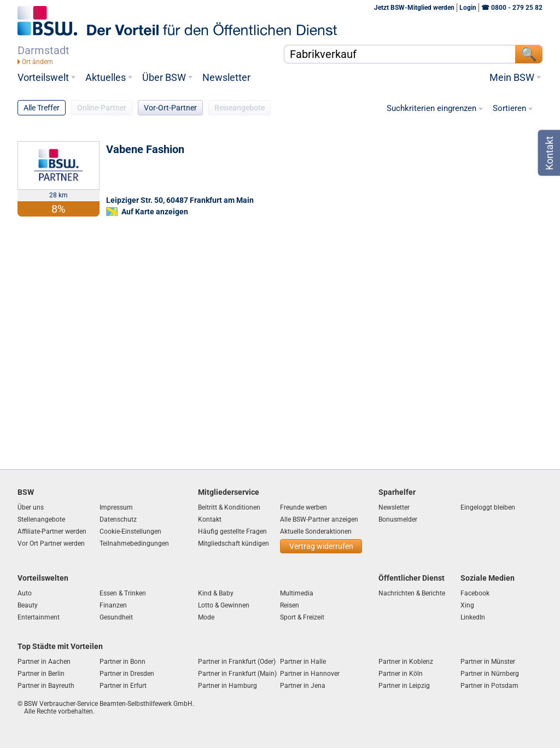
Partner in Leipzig (404, 686)
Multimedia (297, 593)
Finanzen (113, 605)
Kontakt (210, 519)
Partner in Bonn (122, 662)
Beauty (28, 605)
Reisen (290, 605)
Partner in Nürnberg (490, 674)
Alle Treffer (42, 108)
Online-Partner (102, 108)
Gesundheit (116, 617)
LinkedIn (473, 617)
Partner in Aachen (44, 662)
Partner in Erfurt (123, 686)
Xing (467, 605)
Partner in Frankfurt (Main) (237, 674)
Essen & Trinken (123, 593)
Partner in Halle (303, 662)
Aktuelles (106, 78)
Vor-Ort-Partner (170, 108)
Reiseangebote (240, 108)
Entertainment (39, 617)
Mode (206, 617)
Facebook (475, 593)
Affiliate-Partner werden (52, 531)
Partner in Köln (401, 674)
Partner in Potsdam (489, 686)
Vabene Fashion (145, 149)
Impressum (116, 507)
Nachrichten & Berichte (412, 593)
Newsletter (226, 78)
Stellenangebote (41, 519)
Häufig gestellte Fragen (232, 531)
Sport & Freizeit (302, 617)
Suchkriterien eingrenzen (431, 109)
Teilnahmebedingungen (134, 544)
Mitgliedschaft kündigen (234, 544)
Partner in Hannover (310, 674)
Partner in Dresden (127, 674)
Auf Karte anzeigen (155, 212)
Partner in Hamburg (227, 686)
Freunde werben (304, 507)
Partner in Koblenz (406, 662)
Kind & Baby (216, 593)
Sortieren (509, 109)
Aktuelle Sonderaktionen (316, 531)
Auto (25, 593)
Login (468, 8)
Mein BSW (512, 78)
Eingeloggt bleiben (488, 507)
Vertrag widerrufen (321, 546)
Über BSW (164, 78)
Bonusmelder (398, 519)
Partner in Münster (488, 662)
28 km (59, 195)
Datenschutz (118, 519)
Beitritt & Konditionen (229, 507)
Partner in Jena (303, 686)
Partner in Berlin (41, 674)
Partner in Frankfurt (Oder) (237, 662)
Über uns (31, 507)
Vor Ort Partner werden (51, 544)
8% (59, 209)
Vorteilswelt (43, 78)
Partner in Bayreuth (46, 686)
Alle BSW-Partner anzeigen (319, 519)
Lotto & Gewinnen (224, 605)
